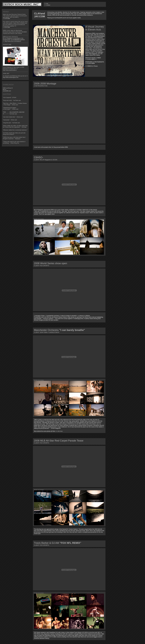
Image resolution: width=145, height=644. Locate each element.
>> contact (47, 5)
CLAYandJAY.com (60, 18)
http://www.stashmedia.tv (10, 70)
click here (60, 431)
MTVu (5, 89)
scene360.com (7, 91)
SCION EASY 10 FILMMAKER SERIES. (14, 40)
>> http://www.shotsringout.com (15, 77)
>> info (46, 4)
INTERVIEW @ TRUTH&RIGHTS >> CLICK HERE (95, 63)
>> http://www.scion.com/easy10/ (12, 41)
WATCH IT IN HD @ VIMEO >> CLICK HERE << (93, 59)
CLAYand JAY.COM (39, 15)
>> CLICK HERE (6, 19)
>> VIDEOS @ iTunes (92, 66)
